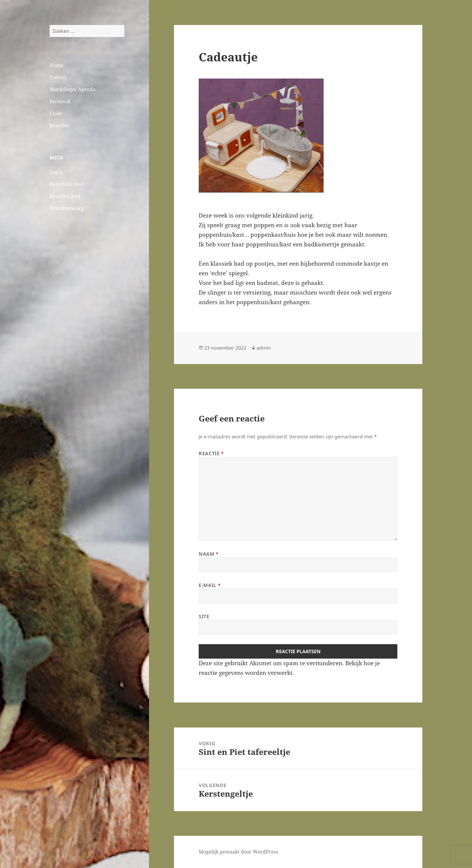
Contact (58, 77)
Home (57, 65)
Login (56, 172)
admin (264, 348)
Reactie (211, 453)
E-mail (210, 585)
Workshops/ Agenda (73, 89)
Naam (209, 554)
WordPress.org (67, 208)
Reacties (59, 125)
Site (204, 616)
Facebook (60, 101)
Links (56, 113)
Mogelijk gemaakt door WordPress (238, 852)
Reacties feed (65, 196)
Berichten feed (67, 184)
